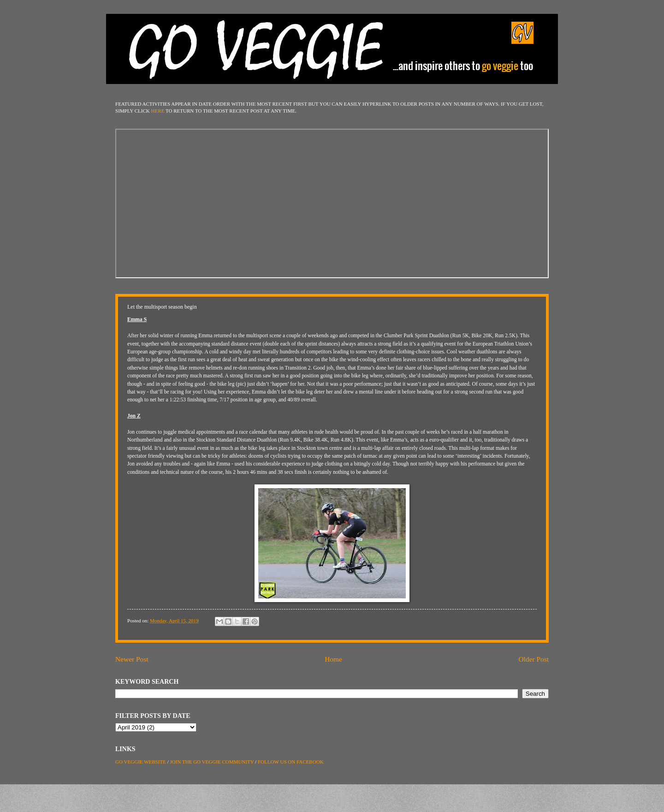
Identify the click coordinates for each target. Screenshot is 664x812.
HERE (158, 111)
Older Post (534, 659)
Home (333, 659)
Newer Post (132, 659)
